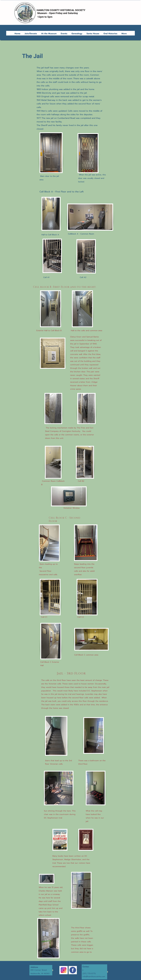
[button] (49, 34)
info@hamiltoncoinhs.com (94, 977)
